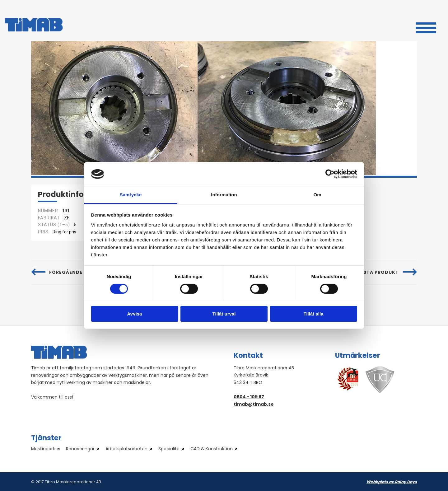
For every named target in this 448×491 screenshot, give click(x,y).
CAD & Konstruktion (212, 449)
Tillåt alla (314, 314)
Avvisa (135, 314)
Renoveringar (80, 449)
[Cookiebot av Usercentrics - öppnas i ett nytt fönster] (330, 174)
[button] (426, 27)
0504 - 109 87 (249, 397)
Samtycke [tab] (131, 195)
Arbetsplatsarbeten (126, 449)
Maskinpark (43, 449)
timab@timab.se (254, 405)
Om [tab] (317, 195)
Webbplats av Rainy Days (392, 482)
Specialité (169, 449)
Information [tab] (224, 195)
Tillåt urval (224, 314)
